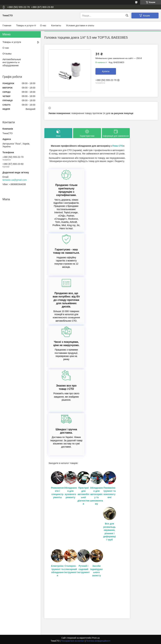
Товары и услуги (25, 25)
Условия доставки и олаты (80, 25)
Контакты (56, 25)
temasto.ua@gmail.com (15, 180)
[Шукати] (127, 16)
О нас (43, 25)
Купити (106, 71)
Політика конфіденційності (98, 641)
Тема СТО (118, 146)
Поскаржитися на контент (73, 641)
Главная (7, 25)
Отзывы (7, 54)
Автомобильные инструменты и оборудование (12, 62)
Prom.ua (96, 638)
